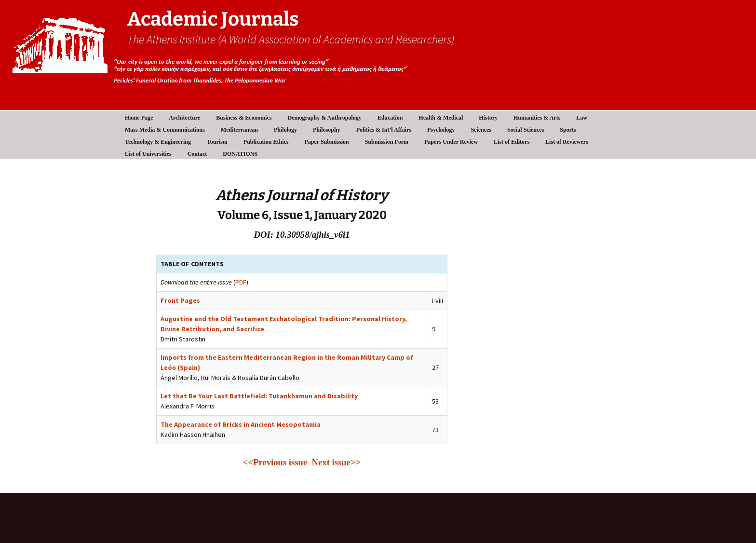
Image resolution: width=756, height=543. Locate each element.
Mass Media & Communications (165, 130)
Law (582, 118)
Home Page (139, 118)
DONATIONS (240, 154)
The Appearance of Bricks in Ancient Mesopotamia (241, 424)
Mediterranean (239, 130)
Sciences (481, 130)
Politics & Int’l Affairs (384, 130)
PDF (241, 282)
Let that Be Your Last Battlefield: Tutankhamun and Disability (259, 396)
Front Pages (180, 300)
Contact (197, 154)
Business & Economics (244, 118)
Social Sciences (526, 130)
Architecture (184, 118)
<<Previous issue (277, 462)
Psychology (441, 130)
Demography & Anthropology (325, 118)
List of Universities (148, 154)
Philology (285, 130)
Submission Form (387, 142)
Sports (568, 130)
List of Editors (512, 142)
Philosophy (327, 130)
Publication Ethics (266, 142)
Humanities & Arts (537, 118)
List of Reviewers (567, 142)
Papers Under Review (451, 142)
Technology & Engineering (158, 142)
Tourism (217, 142)
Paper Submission (327, 142)
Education (390, 118)
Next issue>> (337, 462)
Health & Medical (441, 118)
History (488, 118)
